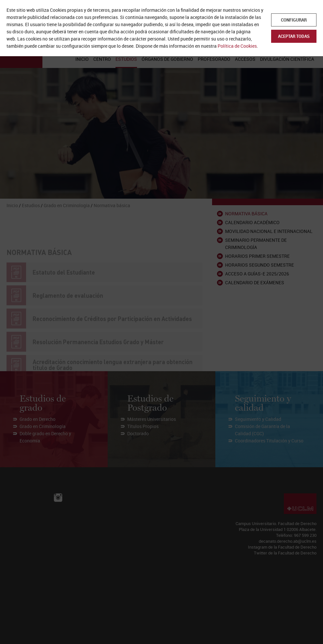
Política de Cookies (237, 46)
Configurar (294, 20)
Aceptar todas (294, 36)
